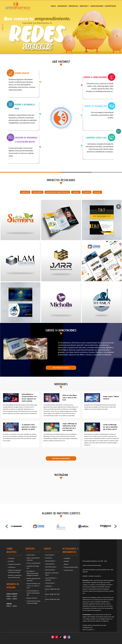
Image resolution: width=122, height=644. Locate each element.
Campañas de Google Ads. (33, 567)
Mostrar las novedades (61, 458)
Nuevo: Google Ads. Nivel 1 (52, 590)
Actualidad (67, 558)
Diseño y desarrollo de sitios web (33, 559)
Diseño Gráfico (31, 555)
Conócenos (11, 558)
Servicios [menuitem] (83, 6)
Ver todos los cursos (61, 368)
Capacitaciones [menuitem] (97, 6)
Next (116, 527)
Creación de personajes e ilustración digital (34, 602)
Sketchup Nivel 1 (50, 564)
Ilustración (97, 192)
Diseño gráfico (37, 192)
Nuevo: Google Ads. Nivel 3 (52, 600)
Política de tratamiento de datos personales (15, 571)
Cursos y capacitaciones (34, 563)
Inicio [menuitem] (53, 6)
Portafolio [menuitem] (73, 6)
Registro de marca (32, 598)
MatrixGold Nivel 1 (50, 561)
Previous (7, 527)
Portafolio (11, 561)
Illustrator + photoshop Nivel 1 (52, 574)
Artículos (66, 561)
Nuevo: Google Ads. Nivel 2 (52, 595)
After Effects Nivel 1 (51, 567)
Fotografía (87, 192)
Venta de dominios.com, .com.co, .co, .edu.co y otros (34, 586)
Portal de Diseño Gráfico (71, 567)
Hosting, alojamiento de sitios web (33, 579)
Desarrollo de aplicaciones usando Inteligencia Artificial (33, 573)
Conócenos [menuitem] (62, 6)
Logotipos (76, 192)
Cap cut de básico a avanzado (51, 579)
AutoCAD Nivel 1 (50, 555)
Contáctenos (12, 567)
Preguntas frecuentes (14, 564)
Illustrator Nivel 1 (50, 570)
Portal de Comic (68, 570)
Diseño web (25, 192)
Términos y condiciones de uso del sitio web (15, 576)
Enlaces (66, 564)
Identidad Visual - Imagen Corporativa (57, 192)
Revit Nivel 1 (49, 558)
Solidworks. (49, 586)
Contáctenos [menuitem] (110, 6)
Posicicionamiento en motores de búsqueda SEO (33, 593)
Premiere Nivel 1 (50, 583)
